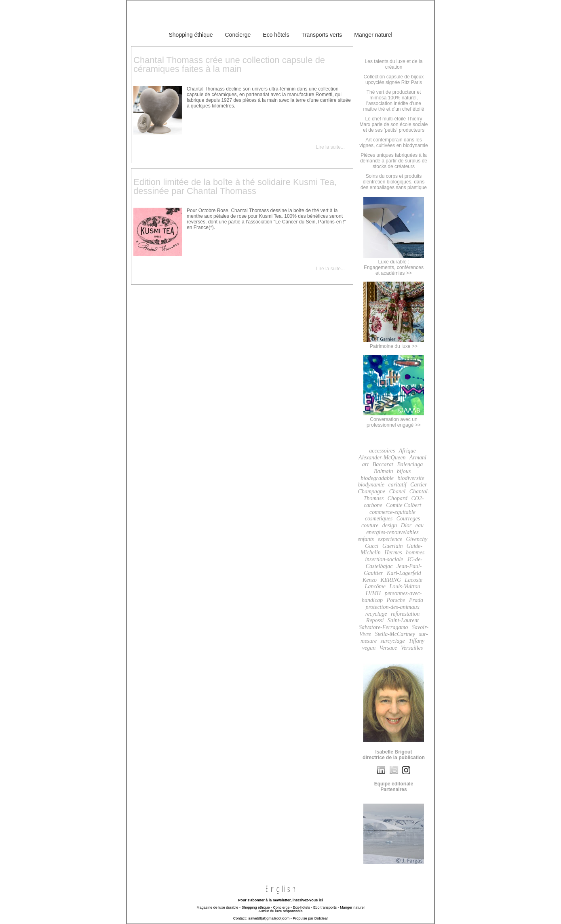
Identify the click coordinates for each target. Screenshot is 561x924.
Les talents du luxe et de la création (394, 64)
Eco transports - (326, 907)
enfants (366, 539)
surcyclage (392, 641)
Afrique (407, 451)
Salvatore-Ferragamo (384, 627)
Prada (416, 600)
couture (370, 525)
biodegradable (377, 478)
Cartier (419, 485)
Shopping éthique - (257, 907)
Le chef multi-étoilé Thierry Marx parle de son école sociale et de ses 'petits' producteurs (394, 124)
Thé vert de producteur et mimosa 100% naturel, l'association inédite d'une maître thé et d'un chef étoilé (393, 101)
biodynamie (371, 485)
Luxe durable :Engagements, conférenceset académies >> (394, 265)
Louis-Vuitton (405, 586)
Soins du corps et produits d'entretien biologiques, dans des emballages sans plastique (394, 182)
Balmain (383, 471)
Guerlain (393, 546)
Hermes (393, 553)
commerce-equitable (392, 512)
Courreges (408, 519)
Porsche (396, 600)
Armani (418, 458)
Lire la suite (328, 147)
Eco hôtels (276, 35)
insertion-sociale (384, 559)
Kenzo (370, 580)
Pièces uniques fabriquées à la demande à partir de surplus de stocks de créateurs (394, 161)
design (390, 525)
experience (390, 539)
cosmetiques (379, 519)
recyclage (376, 614)
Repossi (375, 620)
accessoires (382, 451)
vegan (369, 648)
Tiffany (417, 641)
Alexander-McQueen (382, 458)
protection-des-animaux (392, 607)
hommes (415, 553)
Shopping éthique (191, 35)
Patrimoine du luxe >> (394, 343)
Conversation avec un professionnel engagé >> (394, 419)
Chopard (398, 498)
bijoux (404, 471)
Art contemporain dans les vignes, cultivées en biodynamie (393, 143)
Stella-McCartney (395, 634)
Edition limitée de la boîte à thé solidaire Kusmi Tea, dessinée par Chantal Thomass (235, 186)
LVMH (373, 593)
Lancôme (375, 586)
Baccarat (383, 464)
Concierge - (282, 907)
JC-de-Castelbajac (394, 563)
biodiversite (411, 478)
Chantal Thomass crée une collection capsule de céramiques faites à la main (229, 64)
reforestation (405, 614)
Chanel (397, 491)
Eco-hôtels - (303, 907)
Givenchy (417, 539)
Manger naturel (373, 35)
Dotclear (321, 918)
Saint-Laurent (403, 620)
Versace (388, 648)
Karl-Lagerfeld (404, 573)
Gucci (372, 546)
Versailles (412, 648)
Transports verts (322, 35)
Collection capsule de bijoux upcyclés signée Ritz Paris (394, 80)
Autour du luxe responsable (280, 911)
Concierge (238, 35)
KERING (391, 580)
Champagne (372, 491)
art (365, 464)
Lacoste (414, 580)
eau (420, 525)
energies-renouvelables (392, 532)
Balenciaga (410, 464)
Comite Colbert (404, 505)
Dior (406, 525)
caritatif (397, 485)
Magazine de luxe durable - (218, 907)
